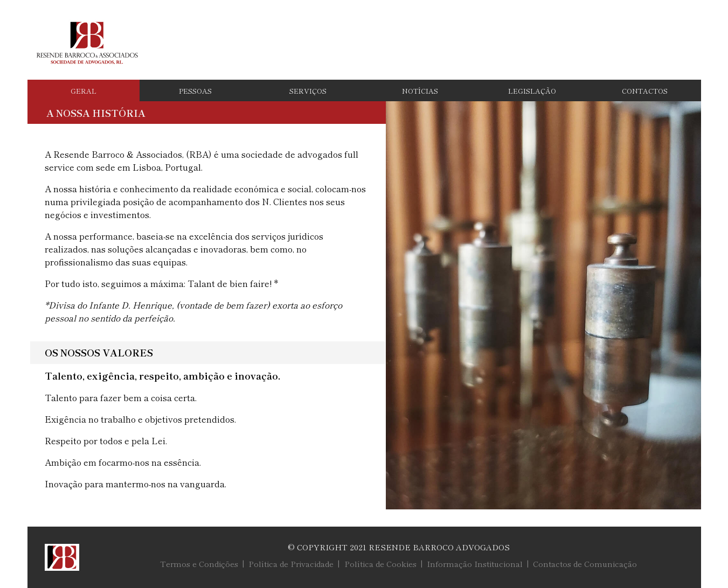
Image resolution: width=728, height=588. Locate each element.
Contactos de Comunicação (585, 563)
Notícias (420, 91)
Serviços (308, 91)
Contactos (645, 91)
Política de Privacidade (291, 563)
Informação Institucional (475, 563)
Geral (84, 91)
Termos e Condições (199, 563)
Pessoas (195, 91)
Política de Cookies (380, 563)
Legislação (532, 91)
